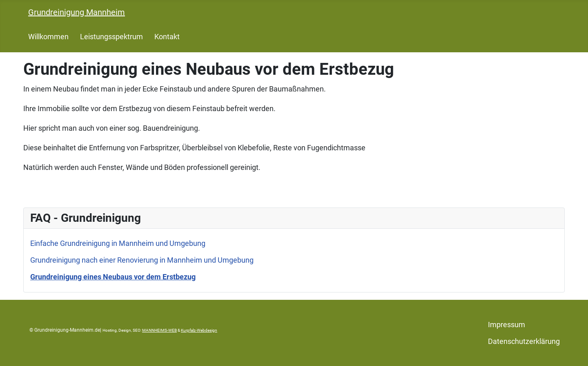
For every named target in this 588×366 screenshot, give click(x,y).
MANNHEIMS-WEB (159, 330)
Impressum (507, 325)
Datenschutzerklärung (524, 341)
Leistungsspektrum (111, 37)
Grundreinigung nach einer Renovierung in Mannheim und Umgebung (142, 260)
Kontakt (167, 37)
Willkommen (48, 37)
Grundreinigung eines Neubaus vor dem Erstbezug (113, 277)
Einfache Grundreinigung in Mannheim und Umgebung (118, 243)
